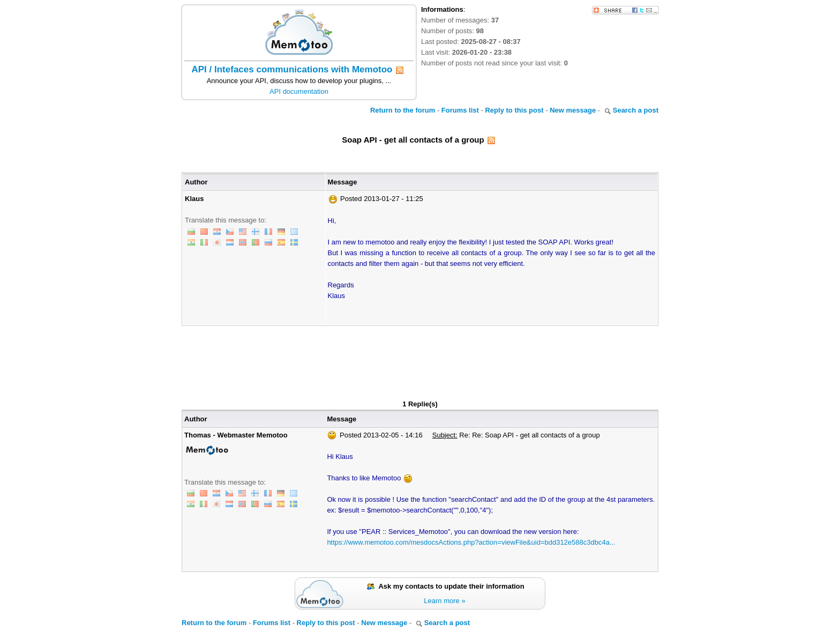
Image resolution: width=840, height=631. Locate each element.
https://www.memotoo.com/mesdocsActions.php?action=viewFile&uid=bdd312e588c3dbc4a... (471, 542)
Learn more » (444, 601)
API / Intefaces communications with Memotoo (292, 69)
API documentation (299, 91)
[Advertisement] (420, 355)
